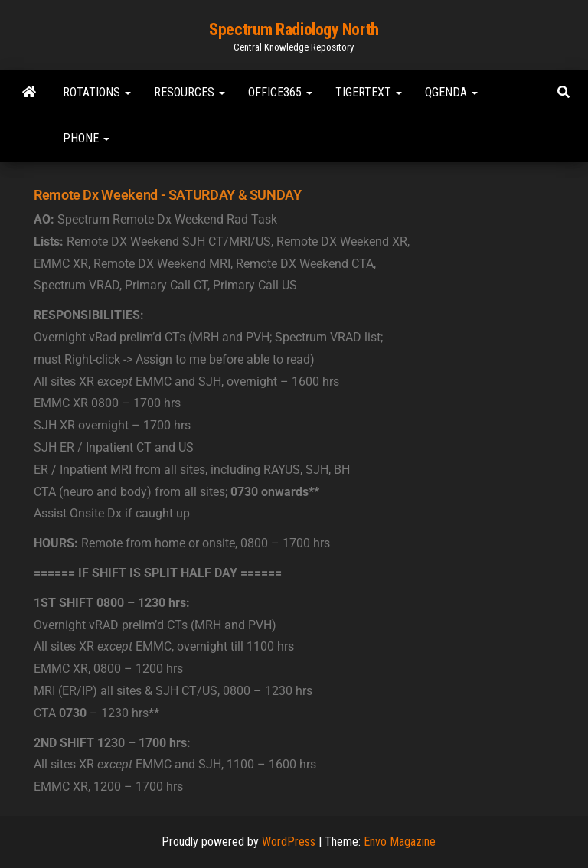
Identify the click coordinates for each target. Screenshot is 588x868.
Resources (189, 92)
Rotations (97, 92)
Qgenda (451, 92)
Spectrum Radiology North (294, 29)
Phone (86, 138)
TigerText (369, 92)
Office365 (280, 92)
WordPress (289, 842)
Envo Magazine (400, 842)
